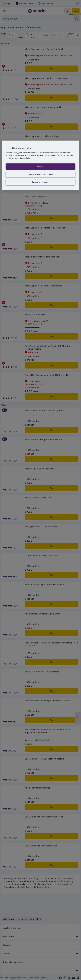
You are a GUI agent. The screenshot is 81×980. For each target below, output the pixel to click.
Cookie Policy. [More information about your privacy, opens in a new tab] (26, 158)
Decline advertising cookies (40, 174)
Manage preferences (40, 182)
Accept (40, 167)
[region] (40, 166)
